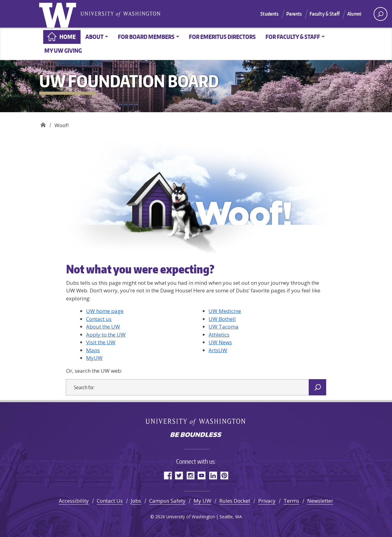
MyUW (94, 358)
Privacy (267, 501)
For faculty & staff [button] (293, 37)
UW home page (105, 311)
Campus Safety (167, 501)
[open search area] (381, 14)
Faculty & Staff (325, 14)
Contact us (99, 319)
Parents (294, 14)
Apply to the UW (106, 335)
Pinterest (224, 475)
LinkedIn (213, 475)
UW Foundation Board (43, 123)
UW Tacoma (224, 327)
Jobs (136, 501)
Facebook (168, 475)
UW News (220, 342)
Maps (93, 350)
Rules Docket (235, 501)
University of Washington (59, 14)
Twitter (179, 475)
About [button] (94, 37)
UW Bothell (222, 319)
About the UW (103, 327)
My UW (202, 501)
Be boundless (196, 435)
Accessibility (74, 501)
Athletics (219, 335)
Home (68, 37)
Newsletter (320, 501)
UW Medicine (225, 311)
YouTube (202, 475)
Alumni (354, 14)
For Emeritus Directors (222, 37)
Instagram (190, 475)
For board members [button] (146, 37)
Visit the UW (101, 342)
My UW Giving (63, 50)
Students (269, 14)
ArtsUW (218, 350)
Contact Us (110, 501)
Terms (291, 501)
